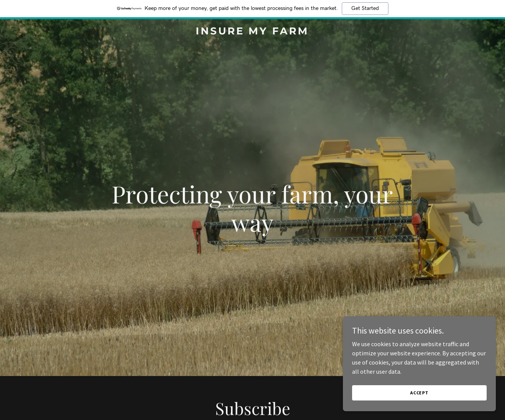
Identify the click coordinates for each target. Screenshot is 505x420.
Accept (419, 393)
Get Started (365, 8)
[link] (252, 32)
